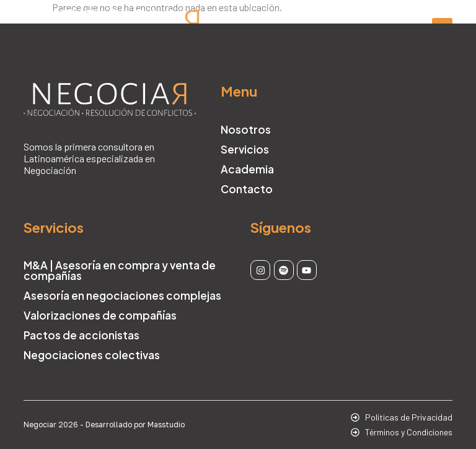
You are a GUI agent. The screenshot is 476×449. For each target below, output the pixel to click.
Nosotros (246, 129)
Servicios (245, 149)
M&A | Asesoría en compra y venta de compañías (120, 270)
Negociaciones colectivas (92, 355)
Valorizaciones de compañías (100, 315)
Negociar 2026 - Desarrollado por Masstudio (104, 425)
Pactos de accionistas (82, 335)
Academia (247, 169)
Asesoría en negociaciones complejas (122, 295)
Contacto (247, 189)
